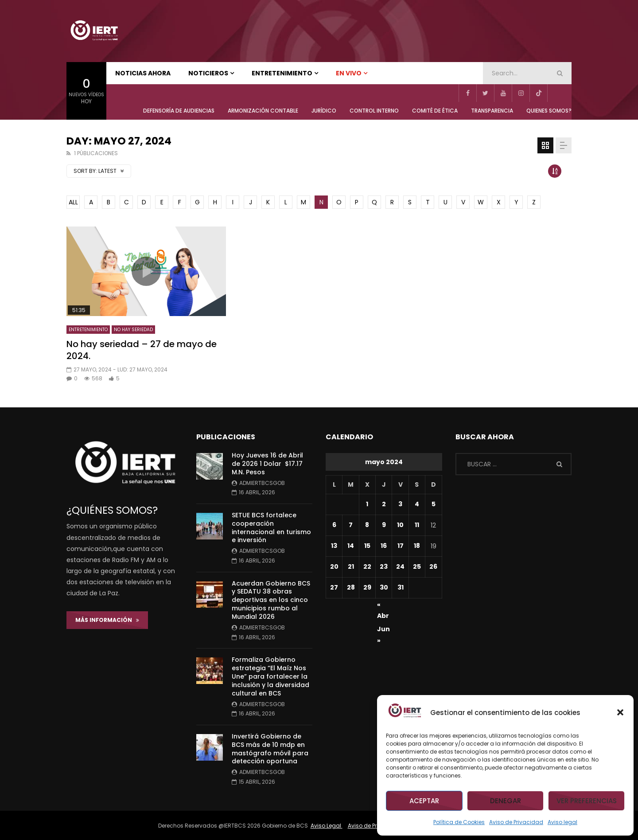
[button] (620, 712)
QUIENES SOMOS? (549, 111)
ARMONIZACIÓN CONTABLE (263, 111)
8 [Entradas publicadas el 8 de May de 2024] (367, 525)
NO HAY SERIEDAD (133, 330)
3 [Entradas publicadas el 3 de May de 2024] (400, 504)
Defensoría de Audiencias (179, 111)
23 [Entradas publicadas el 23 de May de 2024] (384, 567)
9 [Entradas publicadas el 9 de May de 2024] (384, 525)
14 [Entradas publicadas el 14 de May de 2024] (351, 546)
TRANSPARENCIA (492, 111)
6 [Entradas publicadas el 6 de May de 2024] (334, 525)
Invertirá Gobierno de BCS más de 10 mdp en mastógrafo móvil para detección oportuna (270, 749)
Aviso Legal (327, 826)
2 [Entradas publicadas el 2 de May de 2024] (384, 504)
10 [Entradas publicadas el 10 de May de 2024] (400, 525)
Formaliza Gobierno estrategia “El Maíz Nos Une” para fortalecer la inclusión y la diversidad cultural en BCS (270, 676)
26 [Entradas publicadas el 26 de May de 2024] (433, 567)
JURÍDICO (324, 111)
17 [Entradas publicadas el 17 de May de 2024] (401, 546)
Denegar (506, 801)
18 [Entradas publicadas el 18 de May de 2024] (417, 546)
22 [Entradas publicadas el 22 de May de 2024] (367, 567)
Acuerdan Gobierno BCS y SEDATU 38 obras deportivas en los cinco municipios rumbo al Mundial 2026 (271, 600)
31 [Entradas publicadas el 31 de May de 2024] (401, 587)
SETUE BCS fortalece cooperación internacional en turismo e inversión (271, 528)
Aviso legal (562, 822)
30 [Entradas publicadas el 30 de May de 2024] (384, 587)
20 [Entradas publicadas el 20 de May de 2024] (334, 567)
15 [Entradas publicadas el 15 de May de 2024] (367, 546)
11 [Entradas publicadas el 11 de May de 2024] (417, 525)
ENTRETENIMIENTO (282, 73)
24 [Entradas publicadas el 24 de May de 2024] (400, 567)
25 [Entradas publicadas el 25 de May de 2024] (417, 567)
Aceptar (424, 801)
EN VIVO (349, 73)
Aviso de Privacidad (516, 822)
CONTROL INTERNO (374, 111)
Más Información (107, 620)
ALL (73, 202)
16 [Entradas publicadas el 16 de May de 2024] (384, 546)
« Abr (383, 606)
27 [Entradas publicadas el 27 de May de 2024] (334, 587)
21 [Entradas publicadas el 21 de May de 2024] (351, 567)
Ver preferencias (587, 801)
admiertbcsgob (262, 483)
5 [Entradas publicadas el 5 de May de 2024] (434, 504)
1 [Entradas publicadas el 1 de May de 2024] (367, 504)
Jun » (383, 630)
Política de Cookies (459, 822)
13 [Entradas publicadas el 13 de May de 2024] (334, 546)
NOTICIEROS (208, 73)
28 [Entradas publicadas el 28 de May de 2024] (351, 587)
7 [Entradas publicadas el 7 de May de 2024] (351, 525)
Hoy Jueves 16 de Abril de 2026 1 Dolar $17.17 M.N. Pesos (267, 464)
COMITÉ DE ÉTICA (435, 111)
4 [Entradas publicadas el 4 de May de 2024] (417, 504)
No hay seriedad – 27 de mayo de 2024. (142, 350)
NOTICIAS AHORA (143, 73)
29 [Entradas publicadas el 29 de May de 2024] (367, 587)
